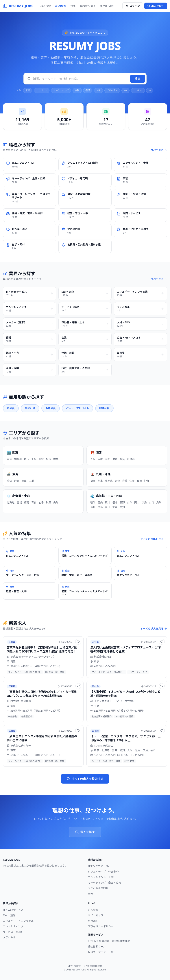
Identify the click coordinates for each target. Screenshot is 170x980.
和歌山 (131, 459)
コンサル (138, 90)
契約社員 (30, 408)
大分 (117, 481)
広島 (144, 502)
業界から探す (108, 6)
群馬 (56, 459)
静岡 (17, 481)
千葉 (34, 459)
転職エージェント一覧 (101, 952)
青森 (34, 502)
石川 (108, 502)
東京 (9, 459)
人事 (98, 90)
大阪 (93, 459)
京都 (108, 459)
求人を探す (85, 832)
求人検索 (46, 6)
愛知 (9, 481)
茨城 (41, 459)
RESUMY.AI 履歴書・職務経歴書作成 (109, 941)
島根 (93, 507)
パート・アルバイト (77, 408)
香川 (108, 507)
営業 (28, 90)
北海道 (11, 502)
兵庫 (100, 459)
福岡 (93, 481)
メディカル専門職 (98, 888)
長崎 (139, 481)
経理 (88, 90)
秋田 (49, 502)
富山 (100, 502)
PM (125, 90)
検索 (138, 79)
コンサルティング (13, 926)
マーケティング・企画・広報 (105, 883)
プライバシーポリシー (101, 926)
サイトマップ (96, 915)
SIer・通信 (9, 915)
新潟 (93, 502)
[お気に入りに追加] (78, 642)
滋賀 (115, 459)
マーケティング (61, 90)
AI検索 (61, 6)
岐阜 (24, 481)
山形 (56, 502)
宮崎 (125, 481)
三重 (31, 481)
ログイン (133, 6)
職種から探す (88, 6)
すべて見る (159, 150)
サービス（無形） (13, 932)
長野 (122, 502)
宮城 (19, 502)
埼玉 (27, 459)
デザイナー (112, 90)
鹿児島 (109, 481)
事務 (77, 90)
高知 (122, 507)
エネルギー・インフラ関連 (18, 921)
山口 (151, 502)
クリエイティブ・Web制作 (103, 872)
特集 (73, 6)
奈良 (122, 459)
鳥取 (159, 502)
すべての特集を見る (154, 539)
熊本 (100, 481)
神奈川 (18, 459)
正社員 (11, 408)
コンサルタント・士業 (101, 877)
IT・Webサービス (13, 910)
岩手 (41, 502)
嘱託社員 (104, 408)
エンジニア (42, 90)
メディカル (9, 937)
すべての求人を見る (154, 629)
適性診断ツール (97, 946)
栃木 (49, 459)
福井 (115, 502)
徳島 (100, 507)
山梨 (130, 502)
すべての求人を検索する (85, 779)
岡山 (137, 502)
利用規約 (93, 921)
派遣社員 (51, 408)
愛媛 (115, 507)
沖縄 (147, 481)
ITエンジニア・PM (99, 866)
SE (150, 90)
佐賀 (132, 481)
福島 (27, 502)
